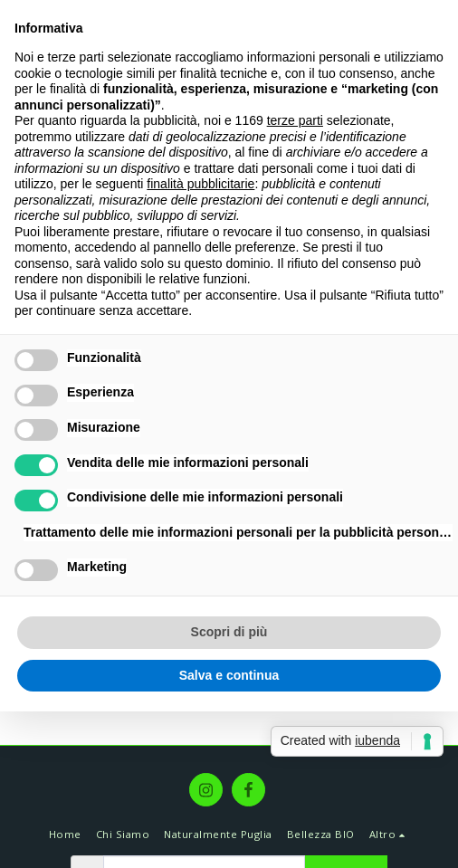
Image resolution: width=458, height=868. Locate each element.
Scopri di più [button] (229, 632)
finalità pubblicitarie (200, 184)
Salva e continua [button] (229, 675)
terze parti (295, 120)
